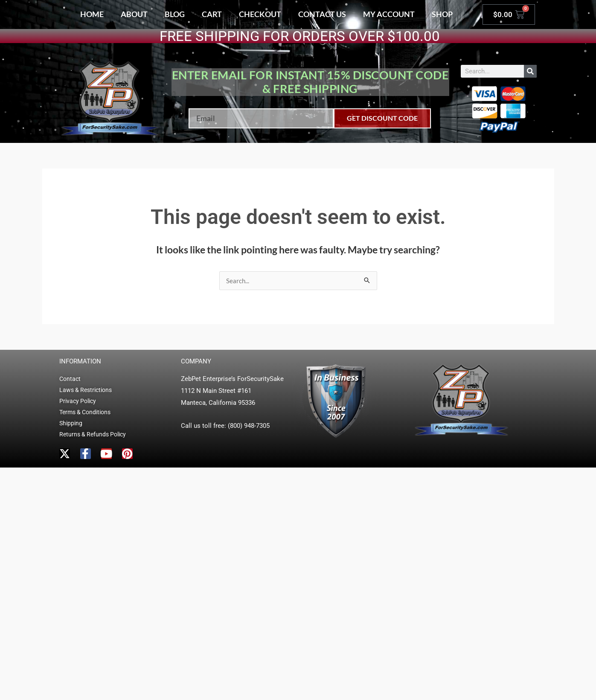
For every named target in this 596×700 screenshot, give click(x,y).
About (134, 14)
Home (92, 14)
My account (389, 14)
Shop (442, 14)
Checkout (260, 14)
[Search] (530, 71)
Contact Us (322, 14)
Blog (175, 14)
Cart (212, 14)
